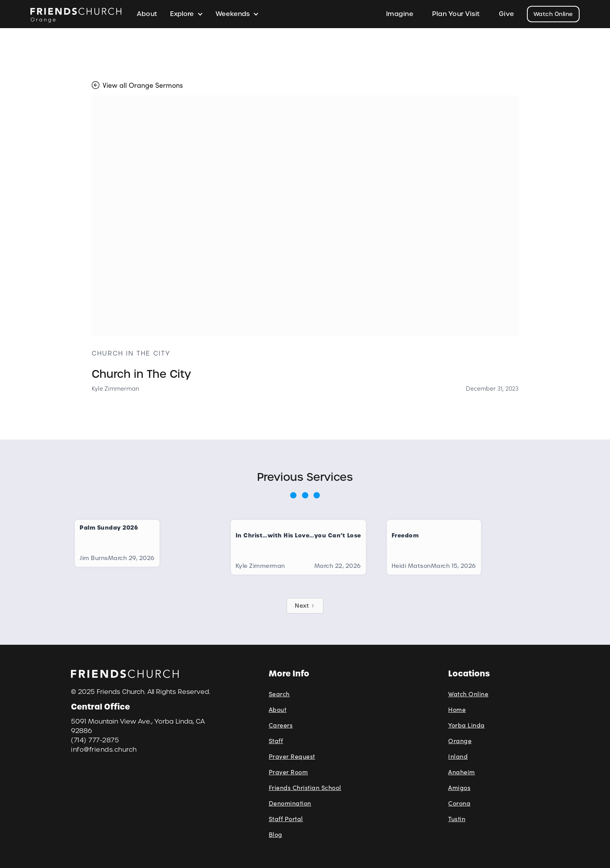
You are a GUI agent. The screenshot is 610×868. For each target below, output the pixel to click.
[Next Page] (305, 606)
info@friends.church (104, 750)
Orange (460, 741)
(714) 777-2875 (95, 740)
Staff (276, 741)
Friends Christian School (305, 787)
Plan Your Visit (456, 14)
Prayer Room (288, 772)
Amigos (459, 787)
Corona (459, 803)
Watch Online (553, 14)
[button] (187, 14)
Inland (458, 756)
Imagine (400, 14)
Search (279, 694)
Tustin (457, 819)
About (147, 14)
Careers (281, 725)
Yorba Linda (466, 725)
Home (457, 709)
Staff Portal (286, 819)
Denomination (290, 803)
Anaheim (462, 772)
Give (507, 14)
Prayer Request (292, 756)
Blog (276, 834)
